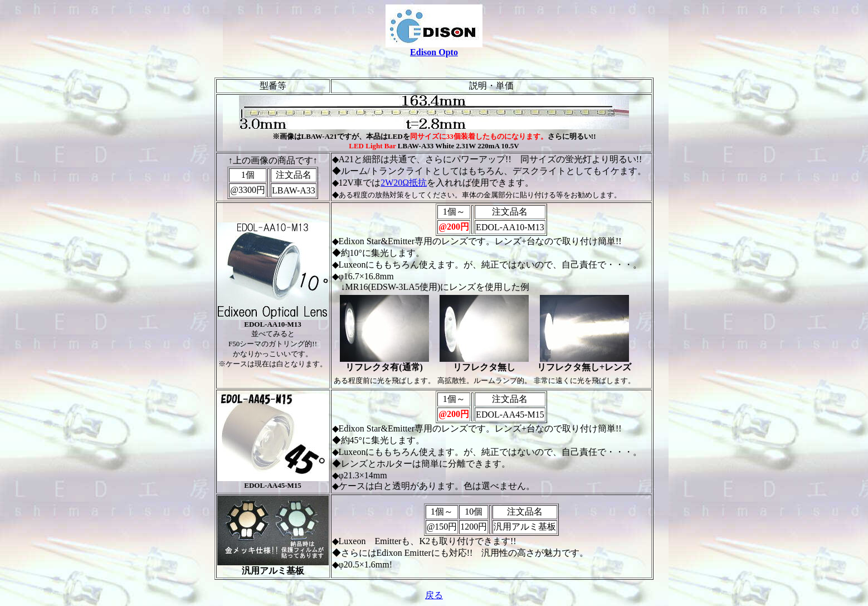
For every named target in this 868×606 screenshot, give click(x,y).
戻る (434, 595)
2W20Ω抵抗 (404, 183)
